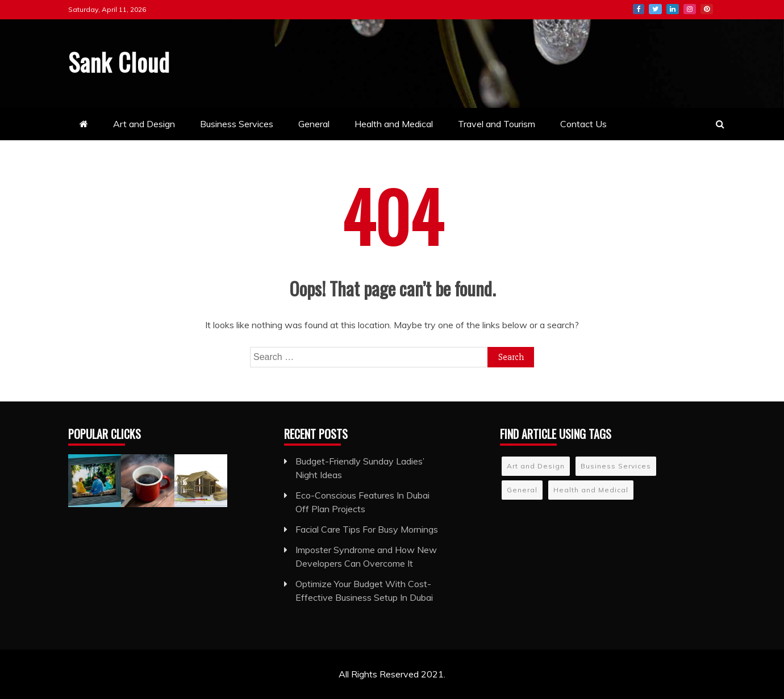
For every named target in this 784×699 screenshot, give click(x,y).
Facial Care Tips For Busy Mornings (367, 529)
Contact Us (583, 124)
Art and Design (144, 124)
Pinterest (707, 9)
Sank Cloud (119, 62)
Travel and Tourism (497, 124)
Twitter (655, 9)
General (314, 124)
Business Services (237, 124)
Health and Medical (394, 124)
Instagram (690, 9)
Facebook (639, 9)
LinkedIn (673, 9)
